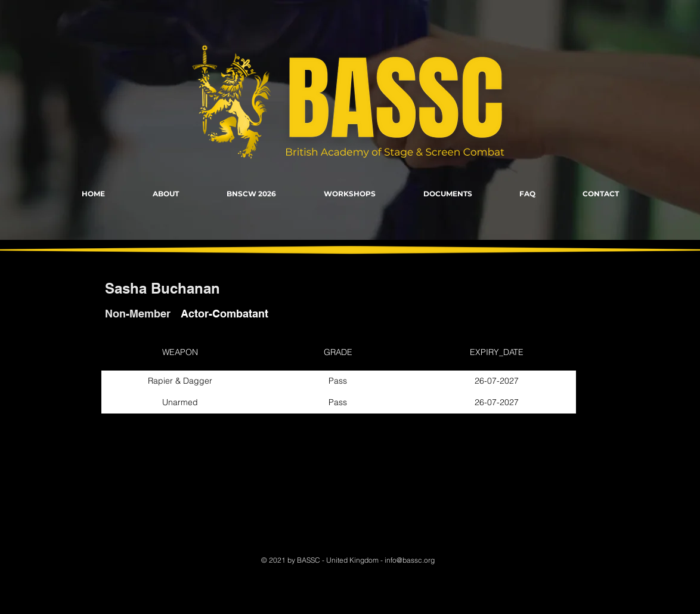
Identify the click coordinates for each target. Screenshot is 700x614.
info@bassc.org (410, 560)
